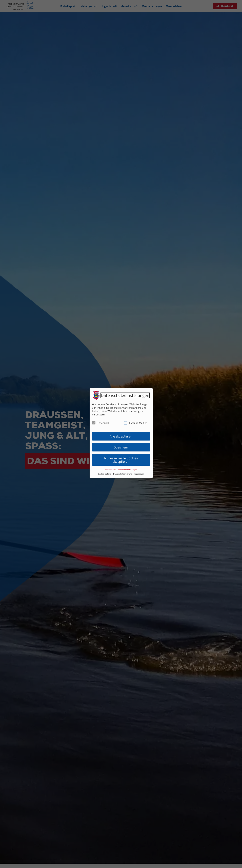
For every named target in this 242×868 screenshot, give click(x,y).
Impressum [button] (139, 454)
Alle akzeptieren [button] (121, 416)
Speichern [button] (121, 427)
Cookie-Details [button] (105, 454)
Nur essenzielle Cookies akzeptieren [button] (121, 440)
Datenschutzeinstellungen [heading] (125, 375)
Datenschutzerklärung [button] (123, 454)
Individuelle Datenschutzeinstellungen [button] (121, 449)
